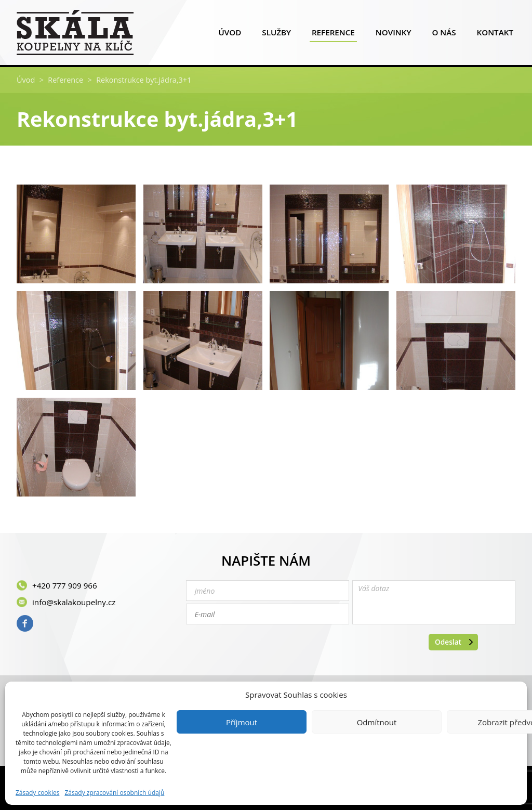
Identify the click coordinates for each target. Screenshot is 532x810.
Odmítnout (377, 722)
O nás (444, 35)
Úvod (230, 35)
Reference (333, 35)
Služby (276, 35)
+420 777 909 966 (65, 585)
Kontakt (495, 35)
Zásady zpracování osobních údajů (114, 793)
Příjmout (242, 722)
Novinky (394, 35)
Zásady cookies (37, 793)
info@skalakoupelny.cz (74, 602)
